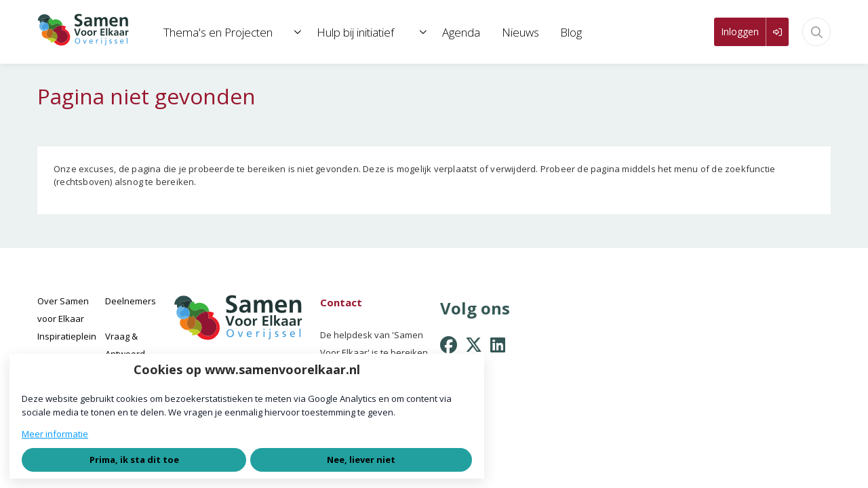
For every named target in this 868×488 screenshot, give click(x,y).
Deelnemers (131, 301)
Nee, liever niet (361, 460)
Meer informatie (55, 434)
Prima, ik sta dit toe (134, 460)
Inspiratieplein (67, 336)
